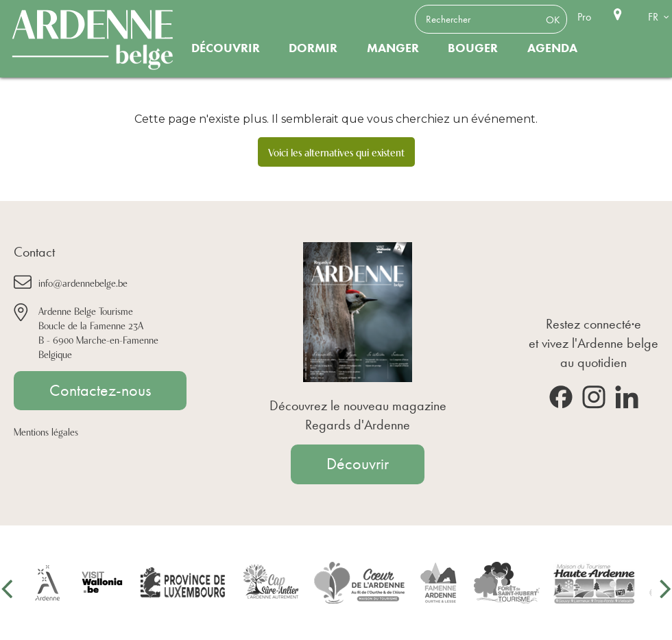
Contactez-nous (100, 390)
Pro (584, 17)
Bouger (473, 48)
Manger (393, 48)
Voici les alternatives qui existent (336, 152)
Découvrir (226, 48)
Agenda (552, 48)
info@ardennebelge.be (83, 282)
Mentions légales (46, 431)
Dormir (313, 48)
